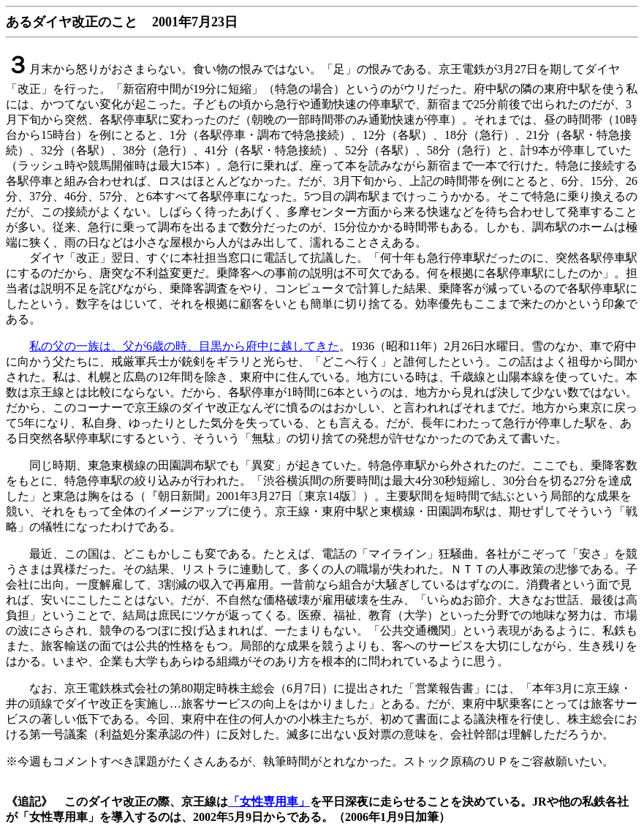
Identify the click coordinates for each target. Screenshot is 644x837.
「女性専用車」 (269, 802)
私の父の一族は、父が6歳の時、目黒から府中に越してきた (184, 346)
